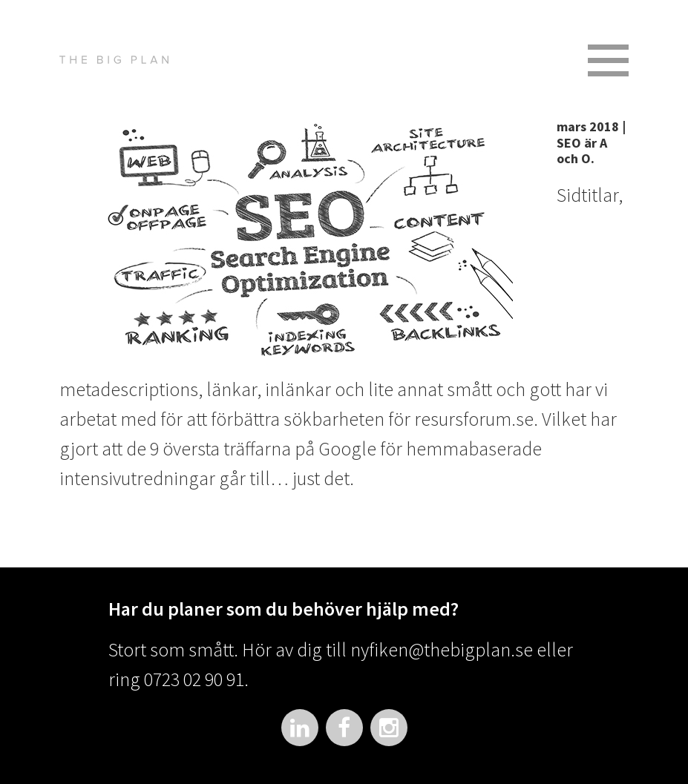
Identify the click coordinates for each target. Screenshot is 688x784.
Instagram (389, 728)
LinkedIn (300, 728)
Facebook (344, 728)
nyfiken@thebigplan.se (442, 649)
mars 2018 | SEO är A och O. (591, 142)
